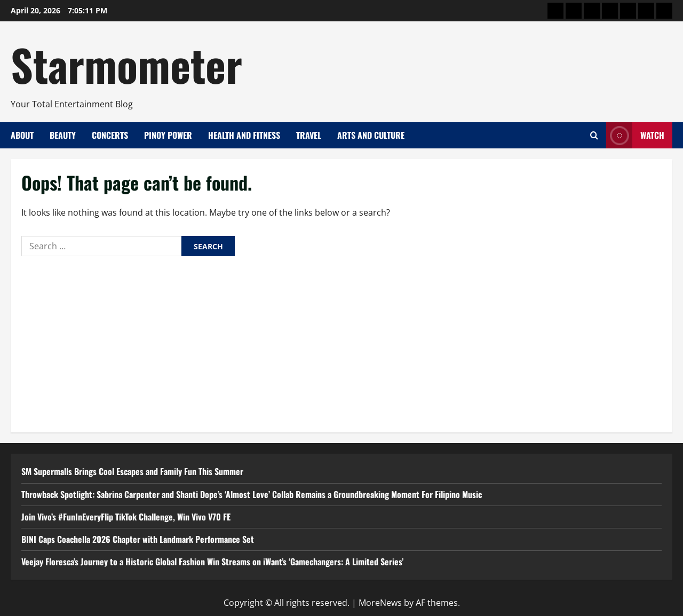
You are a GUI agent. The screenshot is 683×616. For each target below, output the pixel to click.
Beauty (63, 135)
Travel (309, 135)
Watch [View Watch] (635, 135)
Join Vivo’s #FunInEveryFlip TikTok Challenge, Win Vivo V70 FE (126, 517)
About (22, 135)
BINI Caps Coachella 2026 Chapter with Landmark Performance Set (138, 539)
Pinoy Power (168, 135)
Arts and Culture (371, 135)
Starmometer (126, 64)
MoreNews (380, 603)
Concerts (110, 135)
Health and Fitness (244, 135)
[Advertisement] (341, 342)
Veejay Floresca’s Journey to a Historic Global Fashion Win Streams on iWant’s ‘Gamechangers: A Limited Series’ (212, 562)
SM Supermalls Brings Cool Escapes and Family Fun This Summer (132, 471)
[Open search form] (594, 135)
